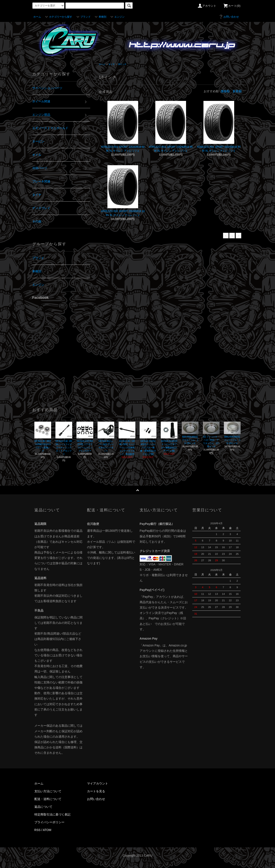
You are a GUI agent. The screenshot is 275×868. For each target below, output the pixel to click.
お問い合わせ (229, 17)
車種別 (100, 17)
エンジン (117, 17)
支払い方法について (48, 791)
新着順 (237, 91)
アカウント (207, 6)
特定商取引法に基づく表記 (52, 814)
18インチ (122, 64)
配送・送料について (48, 799)
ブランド (83, 17)
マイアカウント (98, 783)
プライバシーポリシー (49, 822)
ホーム (37, 17)
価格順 (225, 91)
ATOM (47, 830)
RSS (37, 830)
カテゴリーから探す (58, 17)
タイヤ (112, 64)
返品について (43, 807)
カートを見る (96, 791)
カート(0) (232, 6)
